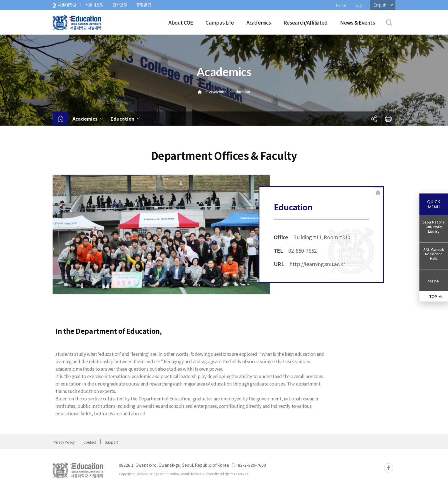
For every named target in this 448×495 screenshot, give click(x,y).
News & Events (357, 22)
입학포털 (120, 5)
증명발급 (144, 5)
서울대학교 (67, 5)
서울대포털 (94, 5)
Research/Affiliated (305, 22)
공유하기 (374, 119)
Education (242, 92)
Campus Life (220, 22)
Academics (259, 22)
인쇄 (388, 119)
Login (360, 5)
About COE (181, 22)
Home (341, 5)
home (60, 119)
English (380, 5)
